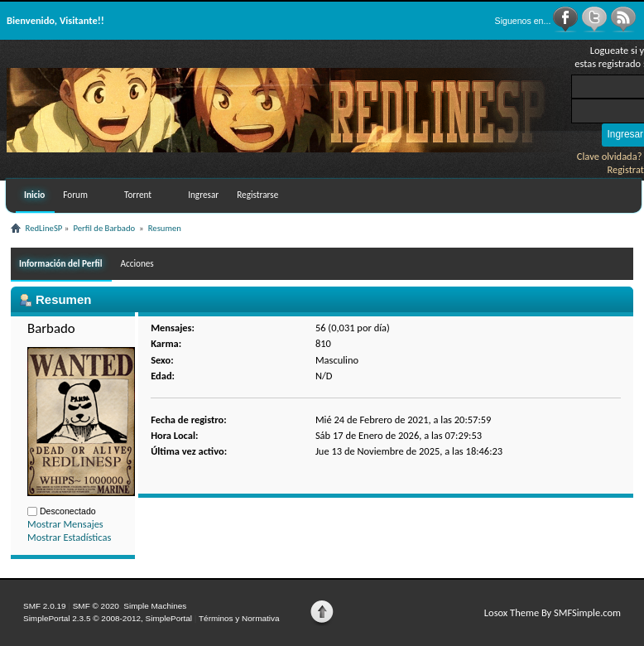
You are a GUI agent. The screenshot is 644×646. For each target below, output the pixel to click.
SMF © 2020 (96, 606)
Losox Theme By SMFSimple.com (553, 612)
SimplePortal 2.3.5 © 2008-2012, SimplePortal (108, 618)
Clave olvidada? (610, 156)
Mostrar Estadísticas (69, 537)
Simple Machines (155, 606)
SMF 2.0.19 (45, 606)
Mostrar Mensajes (65, 524)
